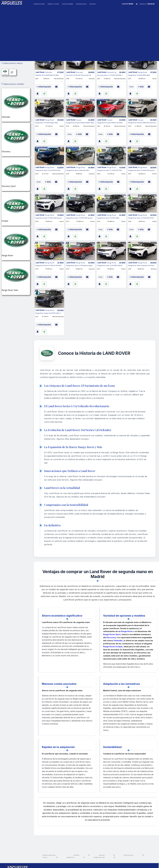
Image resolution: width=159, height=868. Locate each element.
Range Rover (127, 631)
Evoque (45, 857)
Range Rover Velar (99, 857)
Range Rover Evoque (113, 647)
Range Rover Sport (112, 634)
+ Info (141, 87)
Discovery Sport (128, 855)
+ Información (44, 87)
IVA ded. (131, 87)
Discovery (111, 637)
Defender (118, 641)
